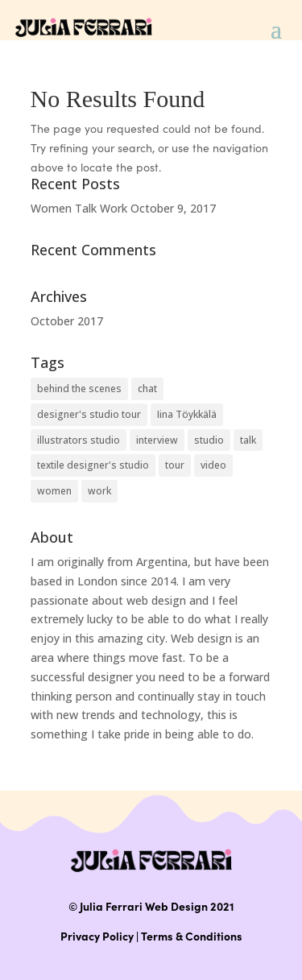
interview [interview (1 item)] (157, 440)
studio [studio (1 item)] (209, 440)
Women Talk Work (79, 208)
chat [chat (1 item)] (147, 389)
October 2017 (67, 321)
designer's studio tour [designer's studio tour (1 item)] (89, 414)
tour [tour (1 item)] (175, 465)
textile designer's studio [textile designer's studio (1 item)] (93, 465)
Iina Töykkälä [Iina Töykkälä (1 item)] (187, 414)
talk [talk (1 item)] (248, 440)
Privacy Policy (97, 936)
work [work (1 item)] (99, 491)
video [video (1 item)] (213, 465)
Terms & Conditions (192, 936)
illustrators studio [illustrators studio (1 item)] (79, 440)
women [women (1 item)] (54, 491)
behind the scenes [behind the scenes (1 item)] (79, 389)
